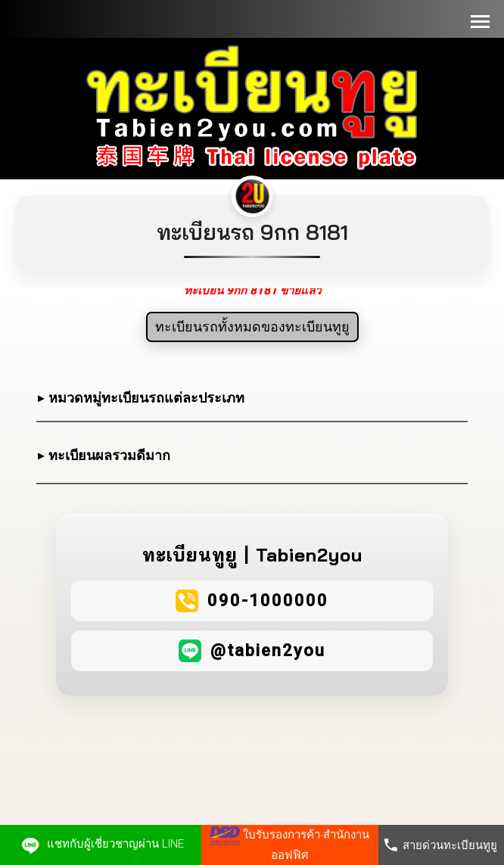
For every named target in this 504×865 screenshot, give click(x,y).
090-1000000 (268, 601)
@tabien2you (268, 650)
